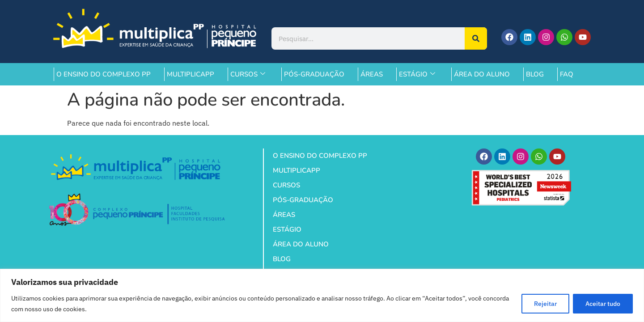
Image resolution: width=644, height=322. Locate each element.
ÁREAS (372, 74)
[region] (322, 295)
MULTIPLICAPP (191, 74)
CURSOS (248, 74)
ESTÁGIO (417, 74)
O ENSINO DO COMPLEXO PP (104, 74)
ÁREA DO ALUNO (482, 74)
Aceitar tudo (602, 304)
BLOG (535, 74)
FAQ (567, 74)
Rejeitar (544, 304)
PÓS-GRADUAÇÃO (314, 74)
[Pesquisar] (476, 38)
